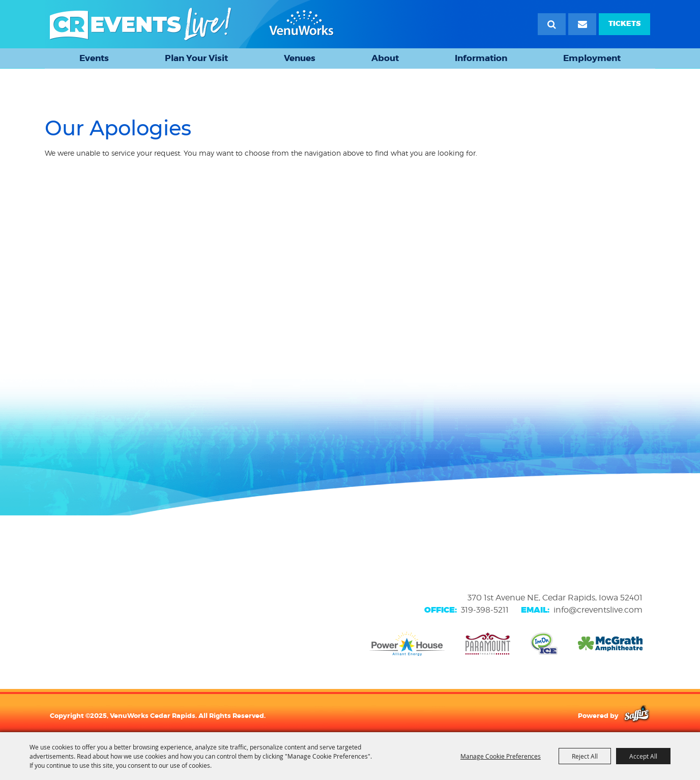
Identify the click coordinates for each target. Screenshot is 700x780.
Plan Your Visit (196, 58)
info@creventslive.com (598, 610)
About (385, 58)
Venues (300, 58)
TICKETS (624, 24)
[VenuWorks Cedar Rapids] (192, 24)
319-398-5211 (485, 610)
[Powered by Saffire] (637, 715)
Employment (592, 58)
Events (94, 58)
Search (552, 24)
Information (481, 58)
